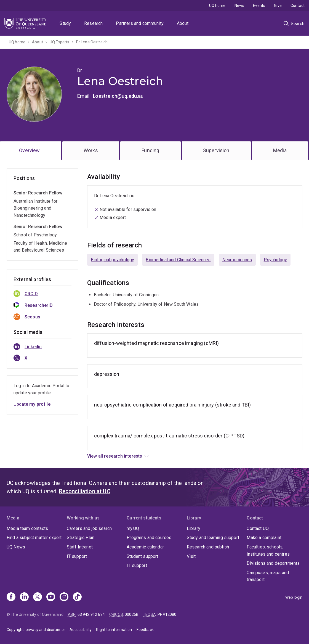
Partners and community (140, 23)
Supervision (216, 150)
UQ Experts (60, 42)
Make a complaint (264, 538)
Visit (191, 556)
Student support (142, 556)
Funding (150, 150)
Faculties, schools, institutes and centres (268, 551)
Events (259, 6)
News (239, 6)
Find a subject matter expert (34, 538)
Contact (298, 6)
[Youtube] (51, 597)
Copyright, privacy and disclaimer (36, 630)
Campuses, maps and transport (268, 576)
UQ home (217, 6)
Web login (294, 597)
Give (278, 6)
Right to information (114, 630)
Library (194, 528)
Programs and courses (149, 538)
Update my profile (32, 404)
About (183, 23)
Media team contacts (27, 528)
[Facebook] (11, 597)
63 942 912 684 (91, 614)
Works (91, 150)
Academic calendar (145, 547)
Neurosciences (237, 260)
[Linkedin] (24, 597)
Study (65, 23)
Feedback (145, 630)
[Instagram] (64, 597)
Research (93, 23)
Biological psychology (112, 260)
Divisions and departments (273, 563)
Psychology (275, 260)
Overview (29, 150)
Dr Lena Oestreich (92, 42)
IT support (77, 556)
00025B (132, 614)
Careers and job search (89, 528)
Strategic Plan (81, 538)
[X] (38, 597)
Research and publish (208, 547)
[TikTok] (77, 597)
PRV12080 (167, 614)
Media (280, 150)
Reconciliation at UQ (85, 491)
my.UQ (133, 528)
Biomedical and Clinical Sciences (178, 260)
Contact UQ (258, 528)
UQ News (16, 547)
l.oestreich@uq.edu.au (118, 96)
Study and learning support (213, 538)
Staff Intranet (80, 547)
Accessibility (81, 630)
